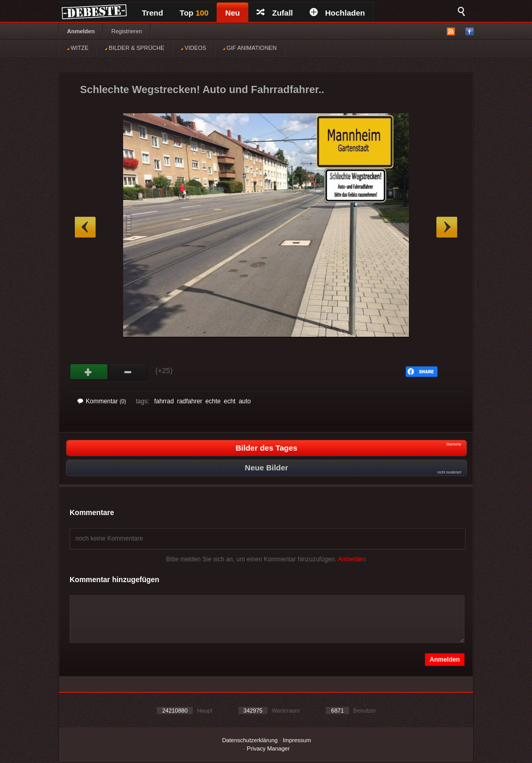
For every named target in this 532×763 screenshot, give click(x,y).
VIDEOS (194, 48)
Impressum (297, 740)
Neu (232, 13)
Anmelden (81, 31)
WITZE (78, 48)
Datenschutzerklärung (250, 740)
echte (213, 401)
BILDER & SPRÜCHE (135, 48)
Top (194, 13)
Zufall (275, 13)
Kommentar (102, 401)
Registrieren (127, 31)
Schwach (128, 372)
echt (230, 401)
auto (244, 401)
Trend (152, 13)
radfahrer (190, 401)
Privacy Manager (268, 748)
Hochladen (337, 13)
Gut (89, 372)
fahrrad (164, 401)
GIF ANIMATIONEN (250, 48)
